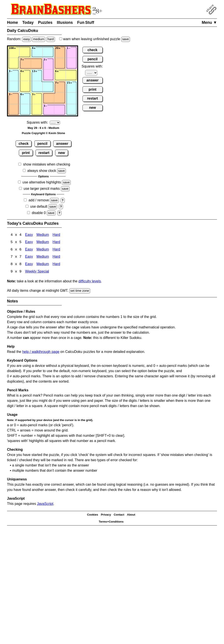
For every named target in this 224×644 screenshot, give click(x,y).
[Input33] (37, 75)
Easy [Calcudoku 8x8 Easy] (29, 265)
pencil (42, 144)
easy (26, 39)
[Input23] (37, 64)
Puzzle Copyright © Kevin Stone (43, 133)
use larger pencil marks (42, 189)
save (126, 39)
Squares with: (37, 122)
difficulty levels (90, 282)
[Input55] (60, 98)
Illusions (65, 22)
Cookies (93, 515)
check (24, 144)
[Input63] (37, 110)
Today (28, 22)
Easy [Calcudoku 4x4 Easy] (29, 235)
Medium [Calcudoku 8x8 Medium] (43, 265)
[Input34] (48, 75)
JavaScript (45, 504)
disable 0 (39, 213)
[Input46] (72, 87)
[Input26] (72, 64)
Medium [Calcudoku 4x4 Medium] (43, 235)
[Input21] (14, 64)
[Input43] (37, 87)
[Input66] (72, 110)
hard (51, 39)
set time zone (80, 291)
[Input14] (48, 52)
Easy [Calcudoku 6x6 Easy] (29, 250)
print (26, 153)
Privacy (106, 515)
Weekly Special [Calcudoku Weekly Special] (37, 272)
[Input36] (72, 75)
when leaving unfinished (95, 39)
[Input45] (60, 87)
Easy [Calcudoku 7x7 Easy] (29, 257)
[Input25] (60, 64)
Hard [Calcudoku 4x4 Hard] (56, 235)
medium (39, 39)
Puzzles (45, 22)
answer (62, 144)
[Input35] (60, 75)
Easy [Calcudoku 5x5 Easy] (29, 243)
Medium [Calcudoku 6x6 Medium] (43, 250)
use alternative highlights (42, 182)
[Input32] (25, 75)
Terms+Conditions (111, 522)
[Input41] (14, 87)
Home (12, 22)
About (131, 515)
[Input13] (37, 52)
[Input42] (25, 87)
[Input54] (48, 98)
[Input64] (48, 110)
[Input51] (14, 98)
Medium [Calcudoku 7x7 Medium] (43, 257)
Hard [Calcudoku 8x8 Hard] (56, 265)
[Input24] (48, 64)
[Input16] (72, 52)
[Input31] (14, 75)
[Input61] (14, 110)
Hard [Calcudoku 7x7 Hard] (56, 257)
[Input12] (25, 52)
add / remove (39, 200)
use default (39, 206)
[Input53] (37, 98)
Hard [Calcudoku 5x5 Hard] (56, 243)
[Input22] (25, 64)
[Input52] (25, 98)
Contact (119, 515)
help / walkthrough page (41, 352)
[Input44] (48, 87)
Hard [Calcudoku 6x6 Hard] (56, 250)
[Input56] (72, 98)
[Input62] (25, 110)
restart (44, 153)
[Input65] (60, 110)
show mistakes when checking (46, 164)
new (62, 153)
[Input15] (60, 52)
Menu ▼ (209, 22)
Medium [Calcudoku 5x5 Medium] (43, 243)
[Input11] (14, 52)
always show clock (42, 171)
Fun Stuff (86, 22)
